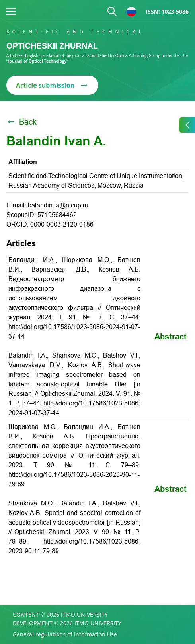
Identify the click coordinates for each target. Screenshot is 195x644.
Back (21, 122)
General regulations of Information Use (65, 634)
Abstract (171, 337)
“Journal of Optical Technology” (37, 61)
